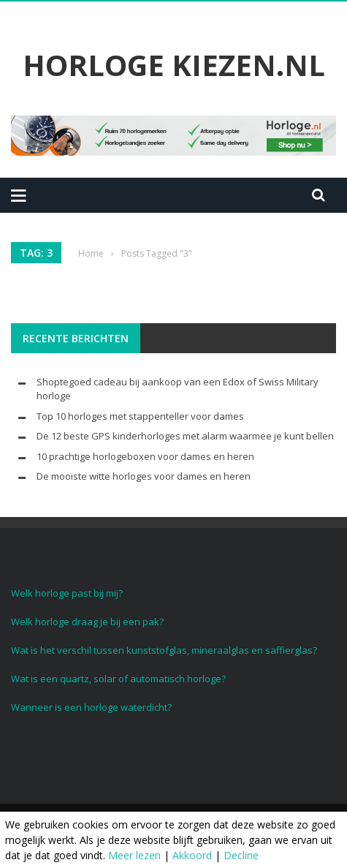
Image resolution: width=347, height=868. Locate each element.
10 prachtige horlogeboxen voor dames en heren (145, 456)
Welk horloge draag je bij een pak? (87, 622)
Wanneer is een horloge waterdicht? (91, 707)
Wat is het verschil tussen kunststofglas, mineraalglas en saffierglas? (164, 650)
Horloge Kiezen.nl (174, 65)
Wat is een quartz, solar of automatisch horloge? (118, 679)
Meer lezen (134, 855)
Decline (241, 855)
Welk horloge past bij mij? (67, 593)
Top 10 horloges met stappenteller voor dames (140, 416)
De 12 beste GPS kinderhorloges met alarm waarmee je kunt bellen (185, 436)
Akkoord (192, 855)
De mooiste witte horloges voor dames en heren (144, 476)
